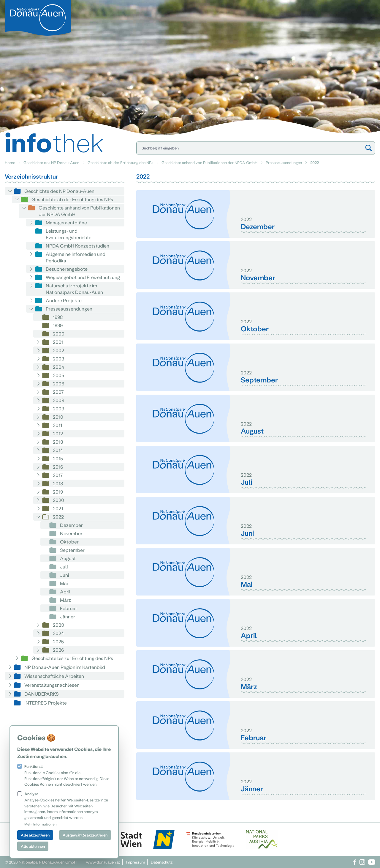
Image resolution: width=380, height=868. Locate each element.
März (65, 600)
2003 (58, 359)
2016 (58, 467)
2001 (58, 342)
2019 (58, 492)
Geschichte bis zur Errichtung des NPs (72, 658)
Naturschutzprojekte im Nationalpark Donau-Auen (74, 289)
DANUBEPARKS (42, 694)
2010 (58, 417)
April (65, 591)
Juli (64, 567)
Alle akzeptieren (35, 835)
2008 (59, 400)
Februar (69, 608)
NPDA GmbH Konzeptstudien (77, 246)
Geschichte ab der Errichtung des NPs (120, 162)
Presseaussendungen (284, 162)
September (72, 550)
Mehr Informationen (41, 824)
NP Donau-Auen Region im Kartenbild (65, 667)
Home (10, 162)
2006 (58, 383)
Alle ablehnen (33, 846)
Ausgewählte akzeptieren (85, 835)
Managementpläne (66, 222)
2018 (58, 483)
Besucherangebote (67, 269)
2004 (58, 367)
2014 (58, 450)
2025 (58, 641)
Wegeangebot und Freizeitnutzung (83, 277)
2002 (58, 350)
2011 (57, 425)
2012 (58, 433)
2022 (58, 517)
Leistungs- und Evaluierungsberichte (69, 234)
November (71, 533)
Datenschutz (162, 862)
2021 (58, 508)
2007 (58, 392)
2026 (58, 650)
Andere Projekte (64, 300)
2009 (58, 408)
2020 (58, 500)
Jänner (68, 616)
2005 (58, 375)
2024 (58, 633)
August (68, 558)
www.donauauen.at (103, 862)
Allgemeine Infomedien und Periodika (76, 257)
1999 (58, 325)
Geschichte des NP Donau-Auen (51, 162)
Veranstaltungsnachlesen (52, 685)
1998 (58, 317)
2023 (58, 625)
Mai (64, 583)
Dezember (71, 525)
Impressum (135, 862)
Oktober (69, 542)
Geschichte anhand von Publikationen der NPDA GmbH (209, 162)
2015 (58, 458)
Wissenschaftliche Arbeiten (54, 676)
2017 (58, 475)
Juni (64, 575)
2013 (58, 442)
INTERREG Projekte (46, 703)
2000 (59, 334)
